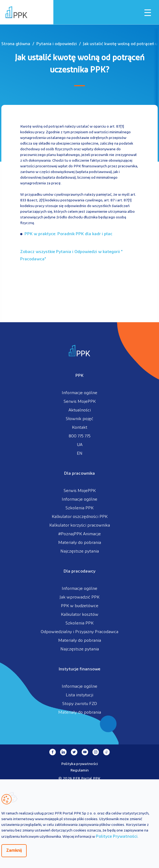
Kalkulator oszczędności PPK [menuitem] (80, 517)
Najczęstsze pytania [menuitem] (80, 551)
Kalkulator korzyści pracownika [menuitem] (80, 526)
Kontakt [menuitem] (80, 428)
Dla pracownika (80, 474)
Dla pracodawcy (80, 571)
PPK (80, 376)
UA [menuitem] (80, 445)
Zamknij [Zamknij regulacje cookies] (14, 851)
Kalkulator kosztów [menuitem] (80, 615)
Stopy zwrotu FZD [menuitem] (80, 704)
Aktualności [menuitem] (80, 410)
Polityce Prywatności (117, 837)
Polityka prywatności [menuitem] (80, 764)
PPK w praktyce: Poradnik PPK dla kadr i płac (68, 234)
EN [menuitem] (80, 454)
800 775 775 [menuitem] (80, 436)
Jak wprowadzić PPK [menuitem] (80, 597)
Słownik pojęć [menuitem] (80, 419)
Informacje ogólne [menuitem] (80, 393)
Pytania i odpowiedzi (57, 44)
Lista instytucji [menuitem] (80, 695)
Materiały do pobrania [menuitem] (80, 543)
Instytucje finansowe (80, 669)
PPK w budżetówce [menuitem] (80, 606)
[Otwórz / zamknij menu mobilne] (148, 13)
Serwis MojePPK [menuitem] (80, 402)
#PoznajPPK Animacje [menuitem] (80, 534)
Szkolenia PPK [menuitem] (80, 508)
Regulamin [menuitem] (80, 771)
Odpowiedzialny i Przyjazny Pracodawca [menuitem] (80, 632)
